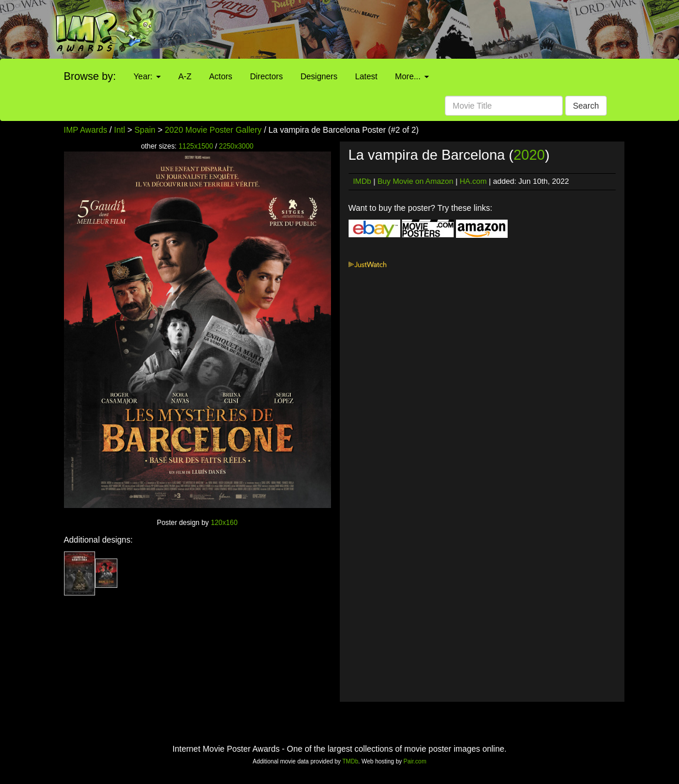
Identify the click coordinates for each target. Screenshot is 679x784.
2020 (529, 155)
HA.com (473, 181)
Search (586, 106)
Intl (119, 130)
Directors (266, 76)
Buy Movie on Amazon (415, 181)
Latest (366, 76)
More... (412, 76)
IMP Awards (86, 130)
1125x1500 (196, 146)
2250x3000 (236, 146)
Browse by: (90, 76)
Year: (147, 76)
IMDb (362, 181)
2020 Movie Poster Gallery (213, 130)
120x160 (224, 523)
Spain (145, 130)
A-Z (185, 76)
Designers (319, 76)
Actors (221, 76)
